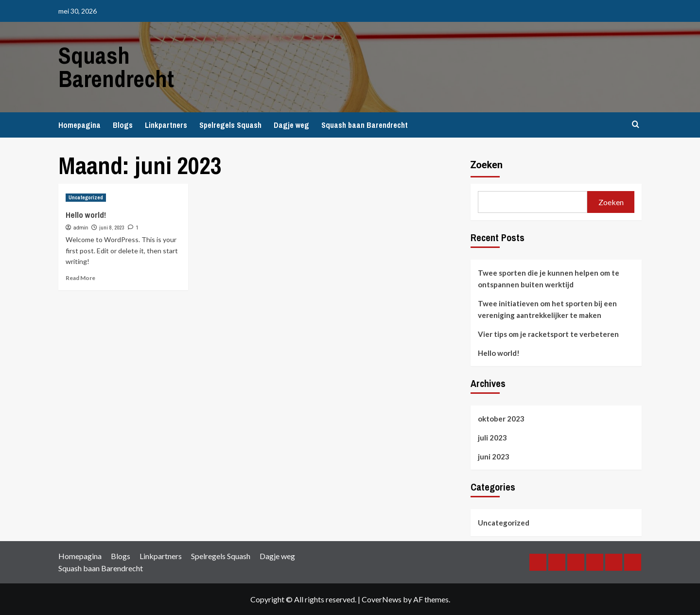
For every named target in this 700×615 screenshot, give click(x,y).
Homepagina (79, 125)
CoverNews (382, 599)
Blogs (123, 125)
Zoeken (487, 165)
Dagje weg (291, 125)
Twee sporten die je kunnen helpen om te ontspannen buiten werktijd (549, 279)
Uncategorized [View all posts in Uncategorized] (86, 197)
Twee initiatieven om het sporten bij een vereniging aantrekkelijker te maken (547, 309)
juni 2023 (494, 457)
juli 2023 (492, 438)
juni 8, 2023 (112, 228)
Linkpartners (166, 125)
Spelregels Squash (230, 125)
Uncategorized (504, 523)
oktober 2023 (501, 419)
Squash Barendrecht (116, 67)
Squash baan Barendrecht (365, 125)
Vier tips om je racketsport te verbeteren (548, 334)
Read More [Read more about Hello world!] (80, 278)
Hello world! (86, 215)
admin (81, 228)
